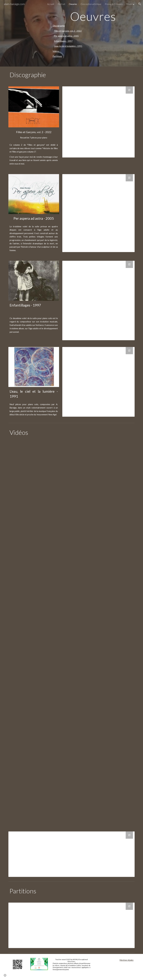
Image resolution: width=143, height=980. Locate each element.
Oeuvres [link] (73, 4)
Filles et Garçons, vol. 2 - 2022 (68, 31)
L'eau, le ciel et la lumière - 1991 (68, 46)
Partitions (57, 56)
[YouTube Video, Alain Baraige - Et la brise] (104, 659)
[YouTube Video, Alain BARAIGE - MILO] (39, 562)
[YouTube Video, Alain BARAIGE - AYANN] (104, 465)
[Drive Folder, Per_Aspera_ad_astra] (98, 213)
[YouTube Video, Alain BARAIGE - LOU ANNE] (104, 513)
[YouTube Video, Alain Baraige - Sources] (72, 804)
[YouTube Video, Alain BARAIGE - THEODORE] (104, 562)
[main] (93, 16)
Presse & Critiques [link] (114, 4)
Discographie (59, 26)
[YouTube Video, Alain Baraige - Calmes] (39, 659)
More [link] (129, 4)
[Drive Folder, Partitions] (72, 925)
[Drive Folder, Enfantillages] (98, 300)
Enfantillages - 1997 (63, 41)
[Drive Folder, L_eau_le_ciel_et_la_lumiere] (98, 382)
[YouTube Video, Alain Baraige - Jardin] (104, 707)
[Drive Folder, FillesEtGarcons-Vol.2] (98, 122)
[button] (140, 4)
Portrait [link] (61, 4)
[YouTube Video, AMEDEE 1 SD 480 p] (39, 465)
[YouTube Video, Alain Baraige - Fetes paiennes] (39, 707)
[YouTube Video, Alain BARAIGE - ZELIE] (72, 610)
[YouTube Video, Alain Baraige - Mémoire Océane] (39, 755)
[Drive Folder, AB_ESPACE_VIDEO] (72, 854)
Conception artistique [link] (91, 4)
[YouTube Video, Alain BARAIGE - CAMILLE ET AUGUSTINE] (39, 513)
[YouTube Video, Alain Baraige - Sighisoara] (104, 755)
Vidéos (56, 51)
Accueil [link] (51, 4)
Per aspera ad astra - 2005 (66, 36)
